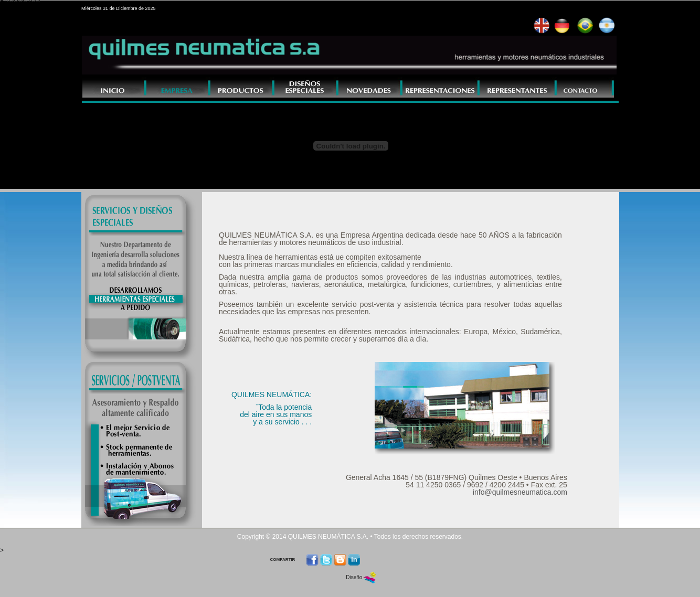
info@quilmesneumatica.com (520, 492)
